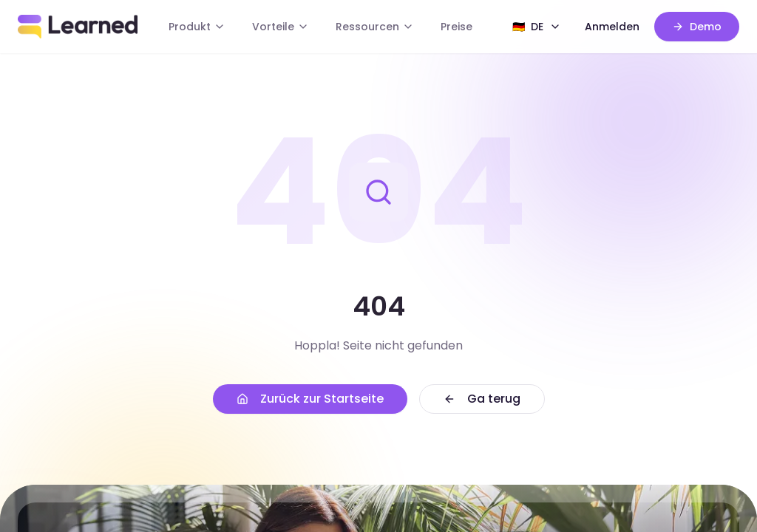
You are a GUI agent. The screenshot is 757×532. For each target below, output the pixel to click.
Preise (456, 27)
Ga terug (482, 399)
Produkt (197, 27)
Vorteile (281, 27)
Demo (697, 27)
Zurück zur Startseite (310, 399)
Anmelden (612, 27)
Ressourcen (375, 27)
